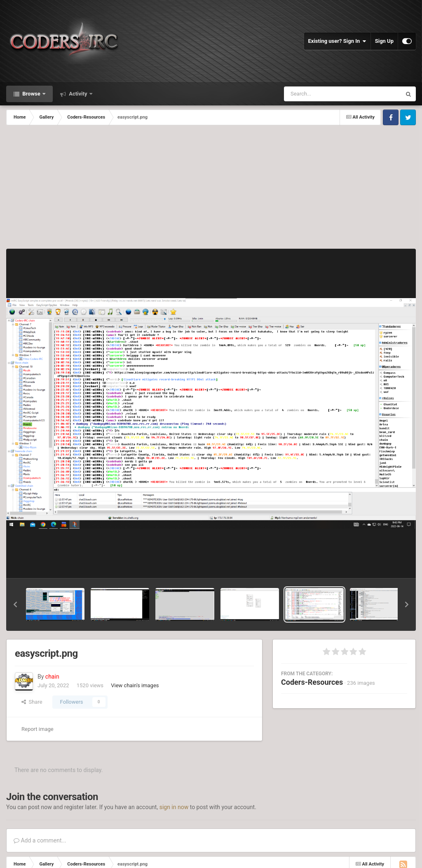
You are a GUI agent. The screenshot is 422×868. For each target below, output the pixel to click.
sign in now (174, 807)
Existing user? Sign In (337, 41)
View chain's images (135, 685)
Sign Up (384, 41)
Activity (78, 94)
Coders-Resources (312, 682)
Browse (31, 94)
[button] (15, 604)
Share (32, 702)
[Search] (322, 94)
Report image (38, 729)
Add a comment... (40, 840)
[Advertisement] (211, 187)
